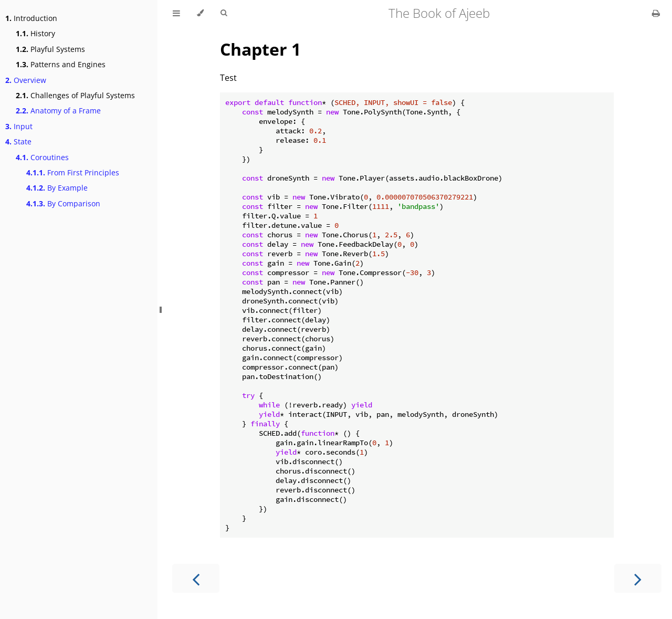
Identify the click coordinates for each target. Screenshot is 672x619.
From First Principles (73, 172)
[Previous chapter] (196, 578)
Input (19, 126)
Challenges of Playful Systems (75, 95)
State (18, 141)
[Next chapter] (638, 578)
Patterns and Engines (61, 64)
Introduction (31, 18)
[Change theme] (200, 13)
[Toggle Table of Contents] (176, 13)
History (35, 33)
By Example (57, 188)
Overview (26, 80)
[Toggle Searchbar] (224, 13)
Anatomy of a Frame (58, 111)
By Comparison (63, 203)
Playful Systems (50, 49)
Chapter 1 (260, 49)
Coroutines (42, 157)
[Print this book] (656, 13)
